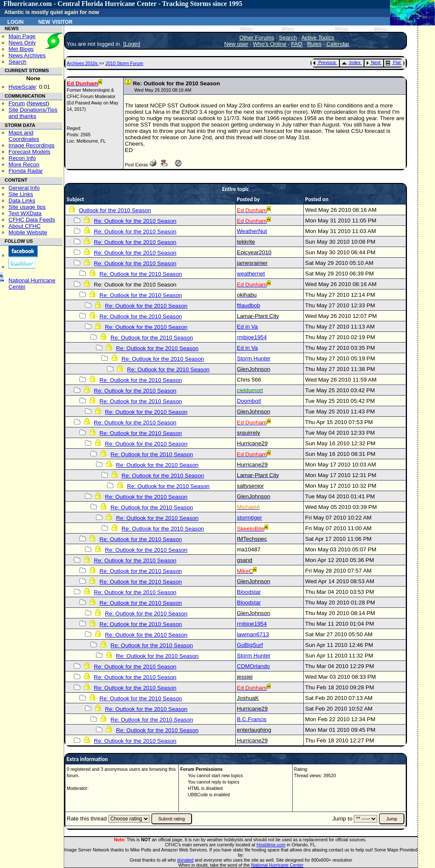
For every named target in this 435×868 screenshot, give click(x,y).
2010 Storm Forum (124, 63)
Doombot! (249, 401)
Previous (324, 62)
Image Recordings (31, 145)
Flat (393, 62)
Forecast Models (30, 152)
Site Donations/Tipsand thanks (33, 113)
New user (236, 44)
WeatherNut (252, 231)
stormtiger (250, 518)
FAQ (297, 44)
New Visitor (55, 21)
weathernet (251, 274)
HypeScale (22, 87)
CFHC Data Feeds (32, 220)
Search (17, 62)
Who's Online (270, 44)
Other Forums (257, 38)
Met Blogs (21, 49)
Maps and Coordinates (24, 136)
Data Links (22, 201)
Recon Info (22, 158)
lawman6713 (253, 634)
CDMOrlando (254, 666)
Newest (38, 103)
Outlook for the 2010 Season (115, 210)
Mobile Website (28, 232)
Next (373, 62)
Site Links (21, 194)
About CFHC (25, 226)
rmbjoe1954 (252, 337)
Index (351, 62)
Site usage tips (27, 207)
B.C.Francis (252, 719)
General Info (24, 188)
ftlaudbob (249, 305)
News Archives (27, 55)
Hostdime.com (271, 845)
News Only (22, 43)
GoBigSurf (250, 645)
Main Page (22, 36)
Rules (314, 44)
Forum (17, 103)
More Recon (24, 164)
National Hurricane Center (277, 865)
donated (185, 860)
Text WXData (25, 213)
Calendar (338, 44)
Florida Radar (26, 171)
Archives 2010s (83, 63)
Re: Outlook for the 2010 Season (135, 221)
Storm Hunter (254, 358)
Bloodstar (249, 592)
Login (15, 21)
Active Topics (318, 38)
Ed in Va (247, 327)
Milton (246, 29)
